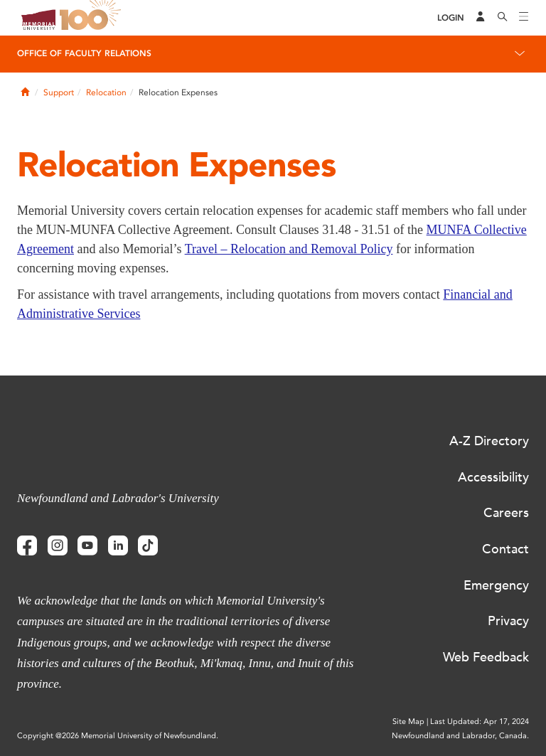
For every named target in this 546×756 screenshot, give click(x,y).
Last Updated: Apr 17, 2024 (480, 722)
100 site (92, 18)
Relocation (106, 92)
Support (59, 92)
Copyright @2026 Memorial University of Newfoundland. (118, 736)
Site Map (408, 722)
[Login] (451, 18)
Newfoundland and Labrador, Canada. (460, 736)
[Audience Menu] (481, 18)
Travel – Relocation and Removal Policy (289, 249)
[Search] (503, 18)
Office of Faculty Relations (84, 53)
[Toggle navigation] (524, 18)
